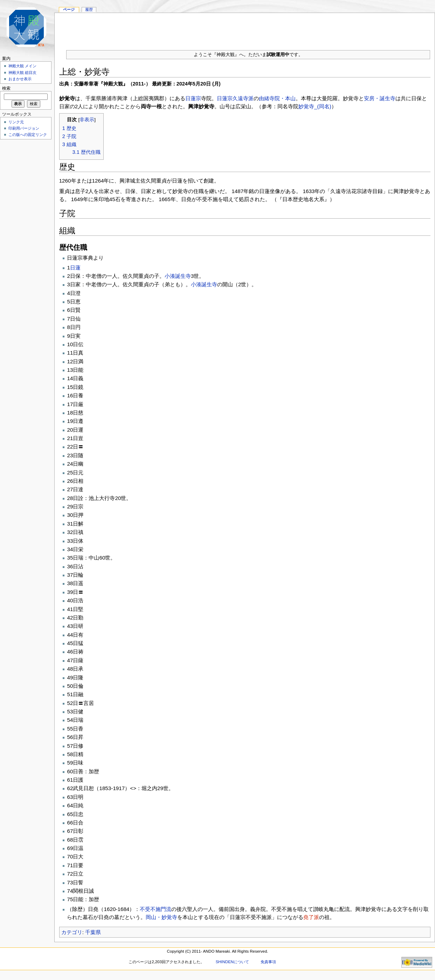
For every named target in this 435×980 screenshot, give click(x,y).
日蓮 (75, 268)
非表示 (87, 120)
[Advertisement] (25, 247)
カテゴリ (72, 932)
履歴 (89, 9)
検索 (6, 88)
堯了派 (311, 917)
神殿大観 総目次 (22, 73)
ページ (69, 9)
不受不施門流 (156, 909)
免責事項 (268, 962)
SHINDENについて (232, 962)
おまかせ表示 (20, 79)
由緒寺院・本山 (277, 98)
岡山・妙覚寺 (161, 917)
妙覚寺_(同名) (315, 106)
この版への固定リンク (28, 135)
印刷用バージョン (24, 128)
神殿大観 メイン (22, 66)
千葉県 (93, 932)
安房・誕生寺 (380, 98)
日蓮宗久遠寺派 (235, 98)
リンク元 (16, 122)
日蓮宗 (193, 98)
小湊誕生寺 (178, 276)
